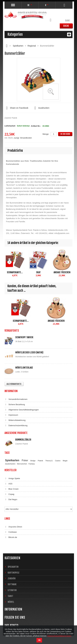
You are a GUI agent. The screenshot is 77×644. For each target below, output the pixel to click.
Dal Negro (11, 500)
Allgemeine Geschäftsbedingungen (22, 410)
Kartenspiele (14, 573)
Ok (39, 640)
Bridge (33, 461)
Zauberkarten (10, 464)
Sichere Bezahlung (15, 405)
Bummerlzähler (23, 440)
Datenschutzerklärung (16, 426)
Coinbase (11, 532)
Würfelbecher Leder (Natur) (29, 352)
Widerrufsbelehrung (15, 420)
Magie (65, 461)
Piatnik (40, 461)
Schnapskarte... (15, 272)
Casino (58, 461)
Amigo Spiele (12, 478)
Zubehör (12, 579)
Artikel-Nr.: (36, 126)
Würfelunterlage (24, 368)
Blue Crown (11, 489)
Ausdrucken (41, 108)
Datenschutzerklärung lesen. (60, 636)
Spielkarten (18, 46)
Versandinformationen (16, 399)
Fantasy (32, 464)
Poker (25, 460)
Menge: (46, 134)
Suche (66, 26)
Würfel (11, 602)
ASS (8, 484)
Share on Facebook (16, 108)
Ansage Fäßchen (62, 272)
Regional (32, 46)
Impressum (11, 415)
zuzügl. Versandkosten (23, 138)
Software (12, 584)
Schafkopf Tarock (24, 337)
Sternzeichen (22, 464)
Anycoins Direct (13, 527)
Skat (38, 272)
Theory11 (49, 461)
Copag (9, 494)
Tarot (10, 596)
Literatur (12, 590)
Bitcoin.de (11, 537)
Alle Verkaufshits (14, 384)
